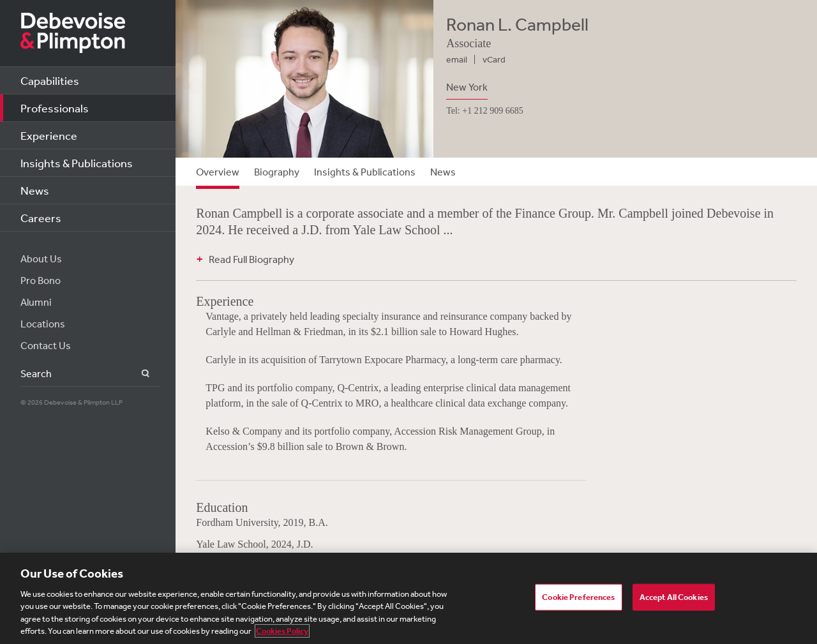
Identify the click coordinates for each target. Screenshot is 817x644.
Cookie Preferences (578, 597)
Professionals (55, 108)
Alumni (36, 302)
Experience (49, 135)
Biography (277, 172)
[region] (408, 598)
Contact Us (46, 345)
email (457, 59)
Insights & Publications (77, 163)
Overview (218, 172)
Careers (41, 218)
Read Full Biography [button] (251, 259)
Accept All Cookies (674, 597)
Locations (43, 324)
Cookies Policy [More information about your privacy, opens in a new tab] (282, 631)
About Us (41, 258)
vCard (494, 59)
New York (467, 87)
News (35, 190)
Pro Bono (41, 280)
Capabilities (50, 80)
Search (138, 374)
